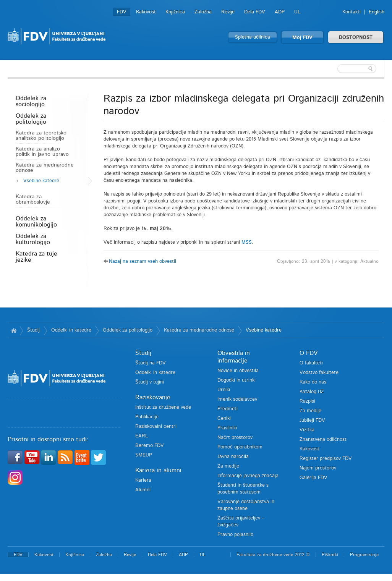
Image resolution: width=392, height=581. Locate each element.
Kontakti (352, 12)
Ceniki (224, 418)
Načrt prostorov (235, 438)
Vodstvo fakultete (319, 373)
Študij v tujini (150, 382)
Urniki (224, 390)
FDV (122, 12)
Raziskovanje (153, 397)
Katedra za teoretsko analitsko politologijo (41, 136)
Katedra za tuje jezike (36, 257)
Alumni (143, 490)
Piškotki (330, 555)
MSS (247, 242)
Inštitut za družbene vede (163, 407)
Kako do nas (313, 382)
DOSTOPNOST (356, 38)
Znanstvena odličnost (323, 439)
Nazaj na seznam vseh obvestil (143, 261)
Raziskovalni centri (156, 426)
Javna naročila (233, 457)
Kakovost (146, 12)
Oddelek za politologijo (31, 119)
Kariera (143, 480)
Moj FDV (302, 38)
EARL (142, 436)
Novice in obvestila (238, 371)
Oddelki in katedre (71, 330)
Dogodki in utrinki (236, 380)
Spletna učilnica (253, 37)
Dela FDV (255, 12)
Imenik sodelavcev (237, 399)
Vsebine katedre (41, 181)
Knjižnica (175, 12)
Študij (33, 330)
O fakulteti (311, 363)
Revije (228, 12)
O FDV (309, 353)
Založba (203, 12)
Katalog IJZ (312, 392)
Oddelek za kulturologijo (33, 239)
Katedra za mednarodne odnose (45, 168)
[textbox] (335, 69)
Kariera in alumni (158, 470)
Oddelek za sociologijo (31, 101)
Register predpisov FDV (326, 459)
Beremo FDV (150, 446)
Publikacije (147, 417)
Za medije (228, 466)
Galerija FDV (313, 478)
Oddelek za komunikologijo (36, 222)
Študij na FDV (151, 363)
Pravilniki (227, 428)
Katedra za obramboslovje (33, 199)
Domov (14, 330)
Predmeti (228, 409)
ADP (280, 12)
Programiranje (364, 555)
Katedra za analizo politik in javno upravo (42, 152)
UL (297, 12)
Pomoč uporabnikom (240, 447)
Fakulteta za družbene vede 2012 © (273, 555)
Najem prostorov (318, 468)
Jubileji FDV (312, 420)
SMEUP (144, 455)
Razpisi (307, 401)
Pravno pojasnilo (235, 535)
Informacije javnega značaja (248, 476)
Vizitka (307, 430)
